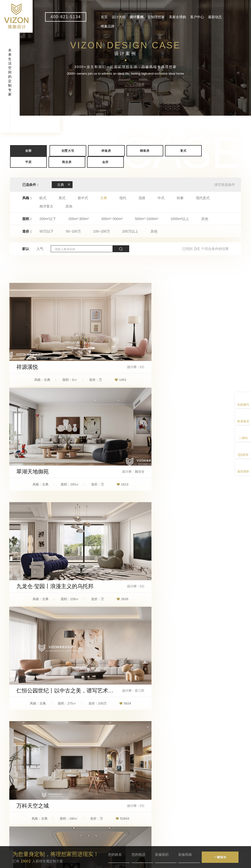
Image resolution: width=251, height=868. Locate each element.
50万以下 (47, 231)
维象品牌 (108, 26)
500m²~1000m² (146, 219)
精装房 (145, 151)
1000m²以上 (180, 219)
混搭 (142, 198)
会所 (105, 162)
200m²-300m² (79, 219)
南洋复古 (46, 206)
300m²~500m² (112, 219)
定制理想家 (156, 17)
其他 (69, 206)
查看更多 (125, 701)
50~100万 (73, 231)
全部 (28, 151)
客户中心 (197, 17)
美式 (62, 198)
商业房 (67, 162)
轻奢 (180, 198)
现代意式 (203, 198)
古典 (104, 198)
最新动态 (215, 17)
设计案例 (137, 17)
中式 (161, 198)
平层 (28, 162)
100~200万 (102, 231)
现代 (123, 198)
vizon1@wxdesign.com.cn (92, 826)
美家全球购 (177, 17)
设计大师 (119, 17)
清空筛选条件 (225, 185)
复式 (183, 151)
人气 (40, 249)
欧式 (43, 198)
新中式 (83, 198)
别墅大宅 (68, 151)
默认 (26, 249)
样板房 (106, 151)
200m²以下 (48, 219)
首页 (104, 17)
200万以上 (130, 231)
